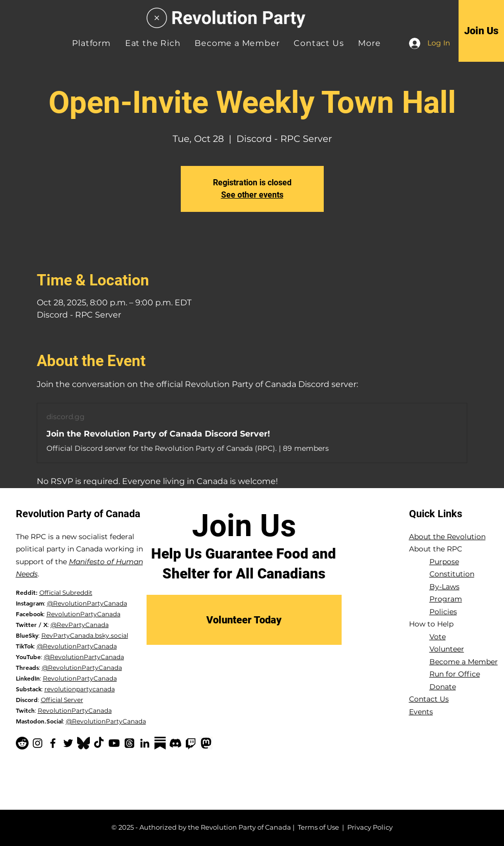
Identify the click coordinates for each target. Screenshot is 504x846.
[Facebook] (53, 743)
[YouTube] (114, 743)
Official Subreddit (66, 593)
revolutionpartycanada (80, 689)
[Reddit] (22, 743)
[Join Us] (481, 31)
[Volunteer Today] (244, 620)
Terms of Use (318, 827)
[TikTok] (99, 743)
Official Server (62, 700)
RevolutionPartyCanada (83, 614)
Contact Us (429, 699)
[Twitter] (68, 743)
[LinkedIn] (145, 743)
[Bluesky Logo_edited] (83, 743)
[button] (369, 43)
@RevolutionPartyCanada (87, 603)
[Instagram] (38, 743)
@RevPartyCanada (80, 625)
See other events (252, 195)
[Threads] (129, 743)
